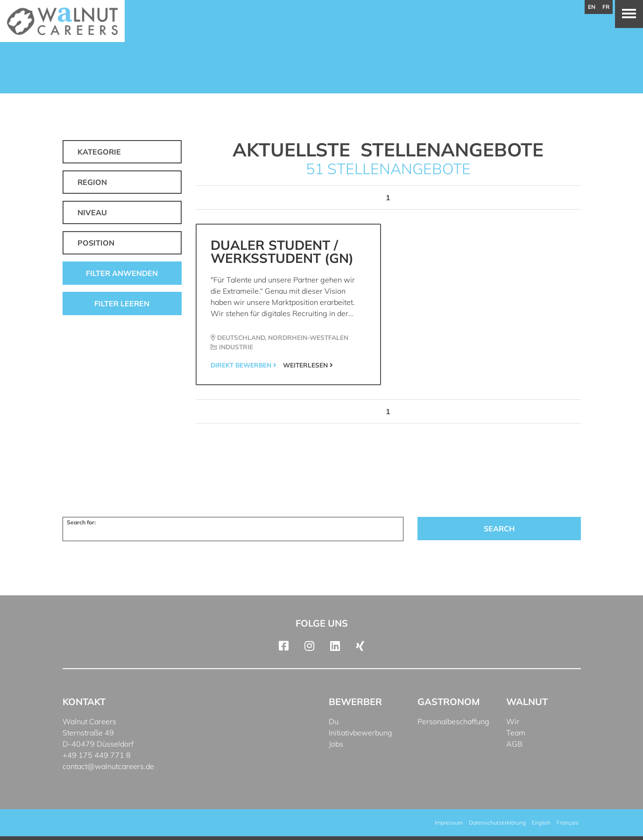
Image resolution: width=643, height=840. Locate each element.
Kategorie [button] (99, 152)
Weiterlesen (308, 365)
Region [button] (92, 182)
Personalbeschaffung (453, 721)
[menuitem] (541, 823)
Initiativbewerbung (360, 733)
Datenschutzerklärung (497, 822)
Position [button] (96, 243)
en (592, 7)
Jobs (336, 744)
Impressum (449, 822)
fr (606, 7)
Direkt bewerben (244, 365)
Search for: (81, 522)
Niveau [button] (92, 212)
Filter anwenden (122, 273)
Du (334, 721)
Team (516, 733)
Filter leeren (122, 304)
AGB (514, 744)
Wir (513, 721)
